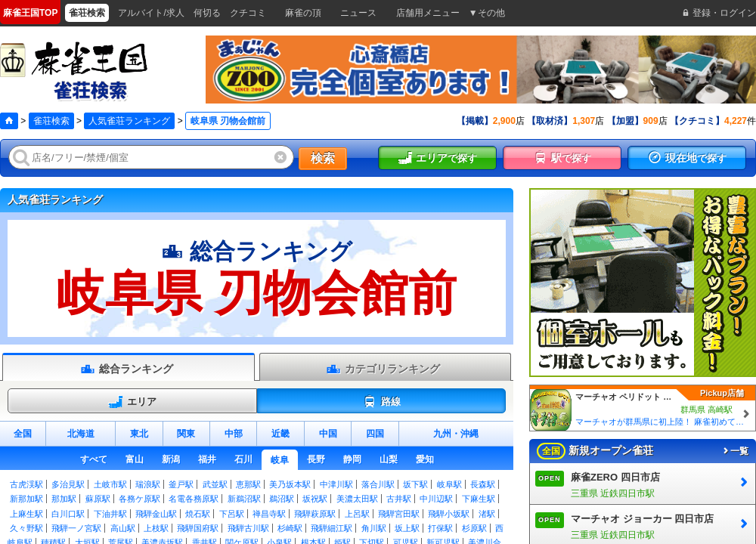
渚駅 (487, 514)
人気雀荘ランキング (129, 121)
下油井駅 (110, 514)
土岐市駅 (110, 484)
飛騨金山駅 (156, 514)
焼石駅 (198, 514)
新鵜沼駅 (244, 499)
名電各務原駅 (194, 499)
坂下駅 (415, 484)
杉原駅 (474, 528)
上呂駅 (357, 514)
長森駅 (483, 484)
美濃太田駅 (357, 499)
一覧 (735, 451)
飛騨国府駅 (198, 528)
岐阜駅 (449, 484)
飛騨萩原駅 (315, 514)
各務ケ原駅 (139, 499)
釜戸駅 (181, 484)
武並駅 (215, 484)
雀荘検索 (51, 121)
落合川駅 (378, 484)
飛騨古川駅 (248, 528)
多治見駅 (68, 484)
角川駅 (374, 528)
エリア (132, 402)
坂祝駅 (315, 499)
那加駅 (64, 499)
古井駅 (399, 499)
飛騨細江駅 (332, 528)
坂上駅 (407, 528)
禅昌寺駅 (269, 514)
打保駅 (440, 528)
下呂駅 (232, 514)
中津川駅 (336, 484)
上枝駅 (156, 528)
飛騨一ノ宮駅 (76, 528)
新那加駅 (26, 499)
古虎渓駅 (26, 484)
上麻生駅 (26, 514)
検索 (323, 158)
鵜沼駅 (282, 499)
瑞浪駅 (148, 484)
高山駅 (123, 528)
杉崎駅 (290, 528)
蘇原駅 (98, 499)
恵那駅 (248, 484)
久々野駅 (26, 528)
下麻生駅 (479, 499)
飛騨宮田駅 (399, 514)
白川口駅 (68, 514)
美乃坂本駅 (290, 484)
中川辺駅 (436, 499)
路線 (381, 402)
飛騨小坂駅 (449, 514)
